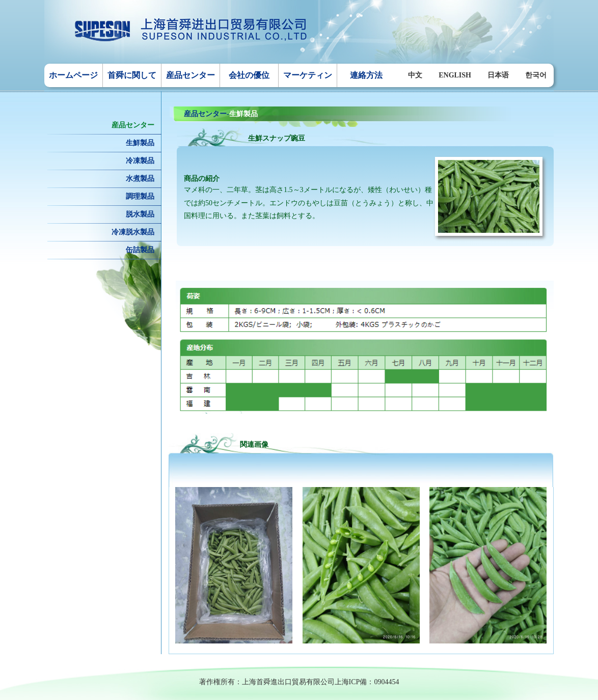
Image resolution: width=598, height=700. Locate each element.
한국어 (536, 75)
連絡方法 (366, 75)
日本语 (498, 75)
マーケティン (308, 75)
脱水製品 (140, 214)
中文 (415, 75)
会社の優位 (249, 75)
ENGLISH (455, 75)
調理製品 (140, 196)
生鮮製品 (140, 143)
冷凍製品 (140, 161)
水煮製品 (140, 179)
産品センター (191, 75)
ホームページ (73, 75)
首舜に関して (132, 75)
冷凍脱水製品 (133, 232)
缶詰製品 (140, 250)
